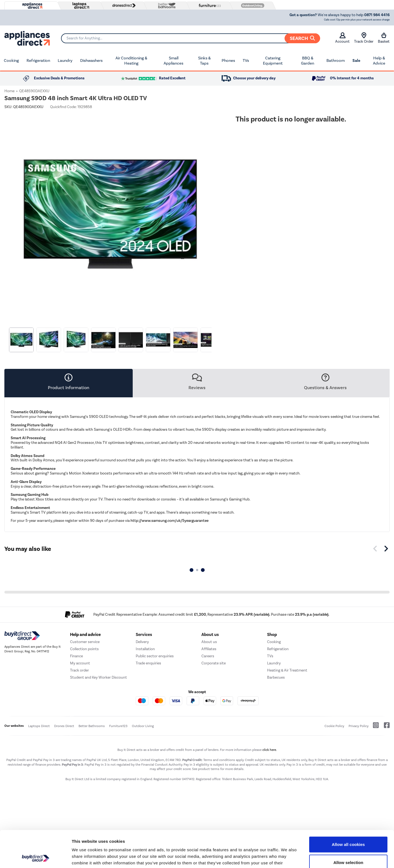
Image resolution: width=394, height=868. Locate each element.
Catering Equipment (273, 61)
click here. (270, 750)
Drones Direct (64, 726)
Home (9, 91)
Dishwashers (91, 60)
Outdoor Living (143, 726)
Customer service (85, 642)
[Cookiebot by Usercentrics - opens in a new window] (35, 857)
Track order (79, 670)
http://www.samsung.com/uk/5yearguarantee (170, 521)
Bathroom (336, 60)
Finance (76, 656)
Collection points (84, 649)
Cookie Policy (334, 726)
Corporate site (214, 663)
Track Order (364, 38)
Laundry (65, 60)
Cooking (11, 60)
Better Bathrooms (92, 726)
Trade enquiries (148, 663)
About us (209, 642)
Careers (208, 656)
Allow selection (348, 828)
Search (302, 38)
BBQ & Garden (308, 61)
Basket (384, 38)
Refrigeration (38, 60)
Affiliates (209, 649)
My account (80, 663)
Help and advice (85, 635)
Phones (228, 60)
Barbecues (276, 677)
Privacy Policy (359, 726)
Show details (287, 857)
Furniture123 (118, 726)
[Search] (190, 38)
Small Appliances (173, 61)
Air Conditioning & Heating (131, 61)
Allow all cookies (348, 810)
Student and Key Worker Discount (99, 677)
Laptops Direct (39, 726)
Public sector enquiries (155, 656)
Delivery (142, 642)
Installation (145, 649)
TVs (246, 60)
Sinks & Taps (204, 61)
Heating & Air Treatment (287, 670)
